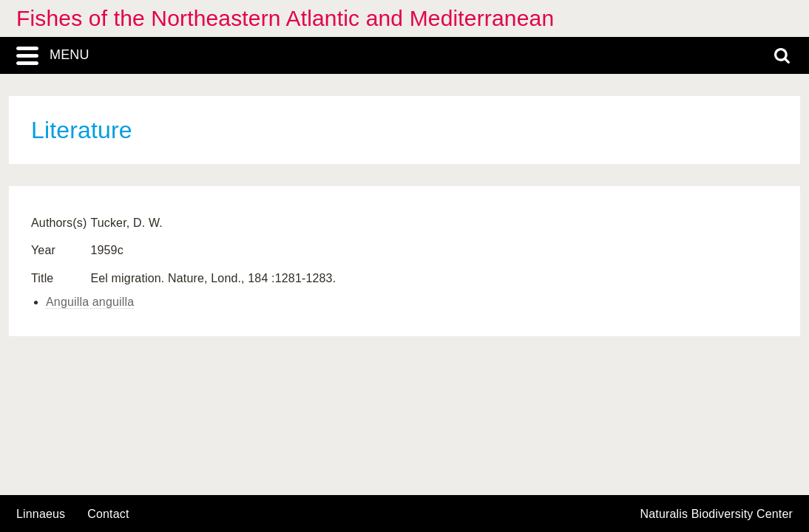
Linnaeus (41, 514)
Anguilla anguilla (90, 302)
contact (108, 514)
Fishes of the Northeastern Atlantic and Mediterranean (285, 18)
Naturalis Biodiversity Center (717, 514)
